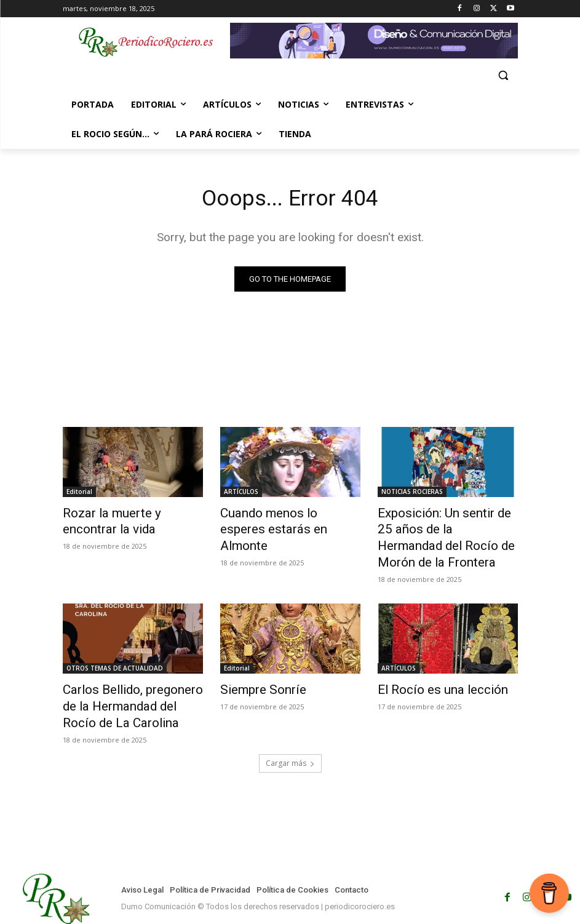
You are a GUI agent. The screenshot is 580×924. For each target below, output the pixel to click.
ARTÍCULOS (241, 493)
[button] (503, 75)
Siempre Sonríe (255, 665)
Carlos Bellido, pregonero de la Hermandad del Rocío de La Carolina (132, 679)
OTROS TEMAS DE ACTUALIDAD (115, 645)
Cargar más (290, 731)
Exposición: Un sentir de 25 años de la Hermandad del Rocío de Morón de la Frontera (447, 527)
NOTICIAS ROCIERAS (412, 493)
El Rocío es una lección (430, 665)
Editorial (79, 493)
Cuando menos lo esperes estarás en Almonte (280, 520)
